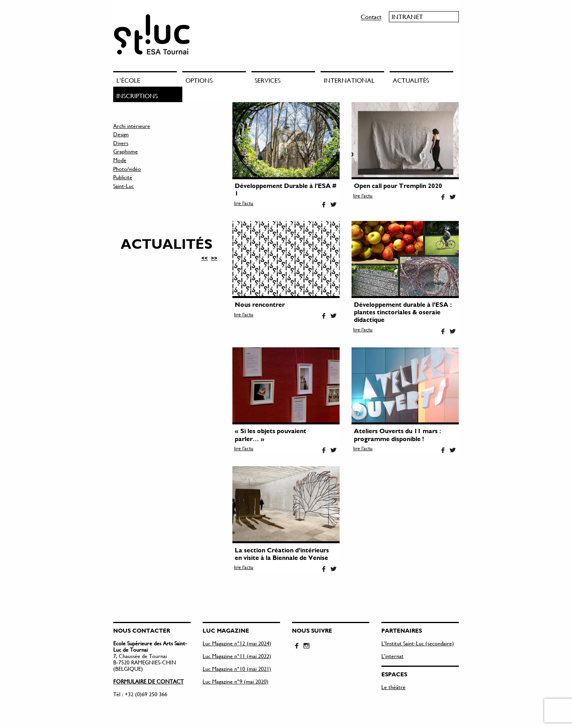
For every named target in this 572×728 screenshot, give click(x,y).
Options (199, 80)
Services (268, 80)
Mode (120, 160)
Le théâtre (393, 687)
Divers (121, 143)
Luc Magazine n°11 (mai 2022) (237, 656)
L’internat (392, 656)
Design (121, 134)
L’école (128, 80)
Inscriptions (137, 96)
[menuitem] (148, 79)
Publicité (123, 177)
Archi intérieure (132, 126)
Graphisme (126, 151)
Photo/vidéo (127, 169)
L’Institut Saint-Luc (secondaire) (418, 643)
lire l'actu (244, 203)
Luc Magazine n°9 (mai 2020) (236, 681)
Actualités (411, 80)
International (349, 80)
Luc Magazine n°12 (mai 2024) (237, 643)
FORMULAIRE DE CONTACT (148, 681)
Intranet (407, 16)
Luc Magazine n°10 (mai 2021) (237, 669)
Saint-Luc (124, 186)
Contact (371, 16)
